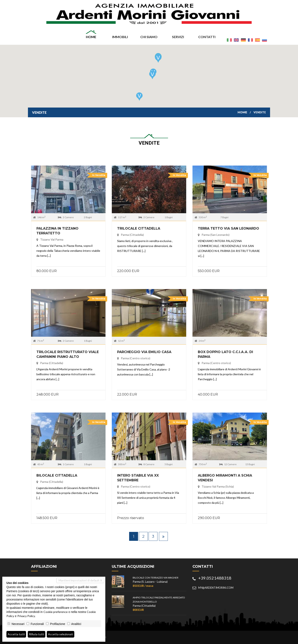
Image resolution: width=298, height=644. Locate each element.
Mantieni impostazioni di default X (80, 580)
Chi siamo (149, 37)
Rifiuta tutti (37, 634)
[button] (158, 58)
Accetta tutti (16, 634)
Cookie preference (56, 612)
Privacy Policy (26, 616)
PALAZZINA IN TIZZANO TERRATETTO (57, 231)
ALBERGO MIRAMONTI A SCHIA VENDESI (225, 478)
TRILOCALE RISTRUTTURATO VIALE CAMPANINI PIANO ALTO (68, 354)
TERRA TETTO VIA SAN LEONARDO (228, 228)
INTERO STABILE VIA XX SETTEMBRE (138, 478)
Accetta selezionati (61, 634)
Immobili (120, 37)
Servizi (178, 37)
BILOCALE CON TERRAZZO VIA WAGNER (156, 578)
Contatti (207, 37)
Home (91, 37)
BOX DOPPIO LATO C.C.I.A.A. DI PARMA (225, 354)
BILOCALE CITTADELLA (57, 475)
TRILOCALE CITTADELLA (139, 228)
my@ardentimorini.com (216, 588)
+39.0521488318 (215, 578)
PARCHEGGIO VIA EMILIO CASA (144, 352)
